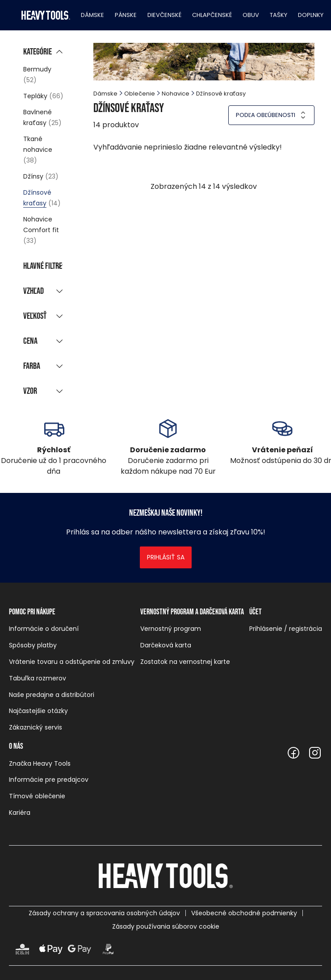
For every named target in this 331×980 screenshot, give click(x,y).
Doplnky (311, 15)
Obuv (251, 15)
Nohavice (176, 94)
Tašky (279, 15)
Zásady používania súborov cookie (166, 926)
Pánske (126, 15)
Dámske (92, 15)
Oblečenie (140, 94)
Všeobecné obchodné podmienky (244, 913)
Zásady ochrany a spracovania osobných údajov (104, 913)
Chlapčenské (212, 15)
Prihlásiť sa (166, 557)
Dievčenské (164, 15)
